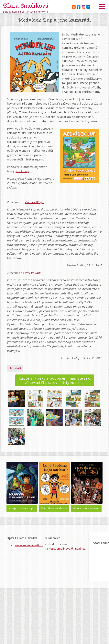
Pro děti (15, 368)
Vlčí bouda (33, 273)
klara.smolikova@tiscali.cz (67, 549)
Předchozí (10, 486)
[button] (16, 399)
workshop (22, 171)
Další (99, 486)
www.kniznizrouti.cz (29, 545)
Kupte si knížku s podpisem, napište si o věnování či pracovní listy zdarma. (54, 380)
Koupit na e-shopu (46, 508)
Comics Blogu (34, 202)
